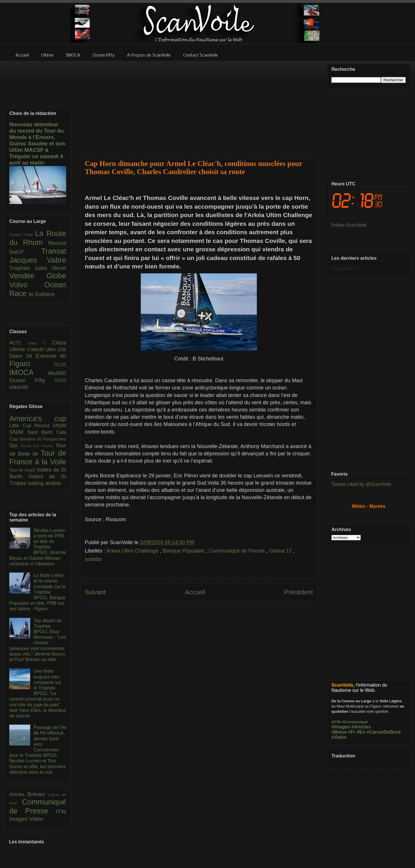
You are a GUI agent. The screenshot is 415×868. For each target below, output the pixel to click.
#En (361, 732)
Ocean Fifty (32, 380)
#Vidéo (339, 737)
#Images (341, 727)
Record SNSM (50, 426)
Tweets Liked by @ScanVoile (361, 484)
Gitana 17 (281, 551)
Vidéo (36, 819)
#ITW (336, 722)
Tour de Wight (23, 470)
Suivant (95, 592)
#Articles (361, 727)
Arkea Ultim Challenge (133, 551)
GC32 (60, 365)
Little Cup (22, 426)
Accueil (195, 592)
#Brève (339, 732)
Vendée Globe (38, 276)
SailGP (25, 252)
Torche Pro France (38, 446)
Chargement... (346, 268)
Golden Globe (22, 235)
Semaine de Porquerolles (43, 439)
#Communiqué (355, 722)
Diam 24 (22, 356)
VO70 (60, 381)
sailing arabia (44, 483)
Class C (40, 343)
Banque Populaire (184, 551)
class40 (19, 387)
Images (19, 819)
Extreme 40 (51, 356)
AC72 (18, 343)
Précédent (299, 592)
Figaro (32, 364)
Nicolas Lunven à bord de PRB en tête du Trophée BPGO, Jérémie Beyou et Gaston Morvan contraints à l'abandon (38, 547)
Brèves (38, 794)
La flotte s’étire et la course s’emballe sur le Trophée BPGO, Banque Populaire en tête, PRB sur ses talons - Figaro (38, 592)
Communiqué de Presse (237, 551)
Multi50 (57, 373)
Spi (15, 445)
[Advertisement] (199, 107)
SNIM (18, 432)
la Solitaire (42, 294)
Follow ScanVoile (349, 225)
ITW (61, 812)
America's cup (38, 418)
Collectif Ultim (42, 350)
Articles (18, 794)
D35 (62, 350)
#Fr (352, 732)
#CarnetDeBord (384, 732)
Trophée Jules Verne (38, 268)
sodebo (93, 559)
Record (57, 243)
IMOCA (29, 372)
